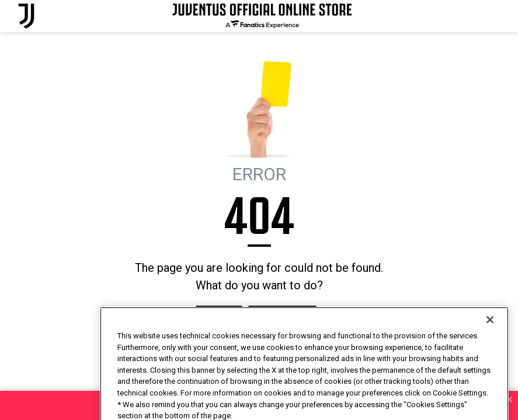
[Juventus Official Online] (26, 16)
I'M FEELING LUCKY (282, 317)
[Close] (490, 344)
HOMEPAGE (219, 317)
